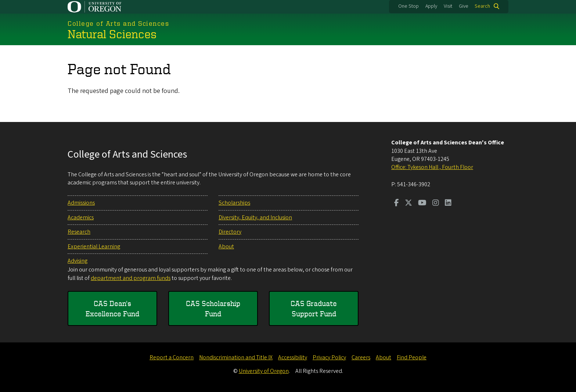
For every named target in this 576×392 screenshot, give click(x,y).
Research (79, 232)
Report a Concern (172, 357)
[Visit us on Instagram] (436, 204)
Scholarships (234, 203)
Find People (412, 357)
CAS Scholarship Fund (213, 308)
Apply (431, 6)
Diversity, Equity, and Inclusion (255, 217)
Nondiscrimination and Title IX (236, 357)
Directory (230, 232)
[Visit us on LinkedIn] (448, 204)
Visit (448, 6)
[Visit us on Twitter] (408, 204)
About (226, 247)
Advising (78, 261)
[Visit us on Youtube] (422, 204)
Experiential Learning (94, 247)
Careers (361, 357)
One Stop (408, 6)
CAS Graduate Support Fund (314, 308)
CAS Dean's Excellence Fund (112, 308)
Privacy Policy (329, 357)
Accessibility (293, 357)
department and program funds (131, 278)
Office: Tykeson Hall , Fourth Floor (432, 167)
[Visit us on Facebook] (397, 204)
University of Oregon (264, 371)
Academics (81, 217)
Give (464, 6)
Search (482, 6)
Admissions (81, 203)
